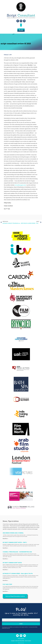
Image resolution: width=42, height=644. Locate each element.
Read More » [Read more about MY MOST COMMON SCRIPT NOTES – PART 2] (5, 548)
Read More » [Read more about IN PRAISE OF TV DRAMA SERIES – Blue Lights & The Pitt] (5, 580)
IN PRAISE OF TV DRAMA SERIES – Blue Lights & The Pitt (18, 574)
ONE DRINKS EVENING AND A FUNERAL (13, 533)
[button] (21, 25)
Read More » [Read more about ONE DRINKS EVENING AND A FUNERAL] (5, 539)
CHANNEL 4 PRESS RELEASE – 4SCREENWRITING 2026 (17, 552)
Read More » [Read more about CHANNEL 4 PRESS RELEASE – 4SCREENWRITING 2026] (5, 559)
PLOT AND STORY (7, 584)
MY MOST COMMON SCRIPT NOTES (12, 563)
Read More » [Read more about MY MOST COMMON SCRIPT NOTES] (5, 570)
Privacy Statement (21, 639)
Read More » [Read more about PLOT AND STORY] (5, 591)
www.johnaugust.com (20, 185)
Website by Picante (21, 643)
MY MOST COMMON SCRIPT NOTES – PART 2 (15, 542)
